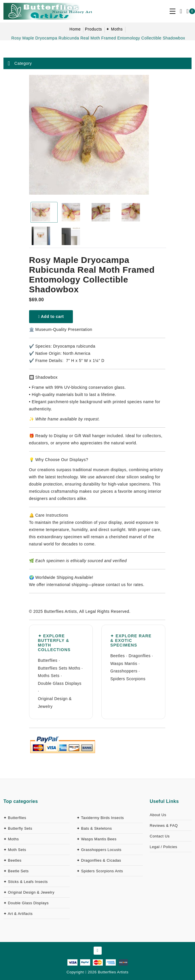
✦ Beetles (12, 860)
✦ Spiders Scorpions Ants (100, 871)
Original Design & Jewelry (55, 703)
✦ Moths (114, 29)
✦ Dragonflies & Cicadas (99, 860)
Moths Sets (49, 676)
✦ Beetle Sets (16, 871)
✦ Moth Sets (15, 850)
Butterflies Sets (53, 668)
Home (75, 29)
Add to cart (51, 316)
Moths (74, 668)
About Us (158, 815)
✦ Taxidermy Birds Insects (100, 818)
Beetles (118, 656)
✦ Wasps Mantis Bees (97, 839)
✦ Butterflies (15, 818)
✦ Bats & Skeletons (94, 828)
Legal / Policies (163, 847)
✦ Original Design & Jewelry (29, 892)
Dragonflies (139, 656)
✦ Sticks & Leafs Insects (26, 882)
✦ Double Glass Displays (26, 903)
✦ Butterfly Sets (18, 828)
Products (93, 29)
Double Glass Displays (60, 683)
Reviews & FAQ (164, 825)
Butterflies (48, 660)
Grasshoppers (124, 671)
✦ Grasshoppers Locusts (99, 850)
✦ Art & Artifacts (18, 914)
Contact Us (160, 836)
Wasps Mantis (124, 664)
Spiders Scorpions (128, 679)
